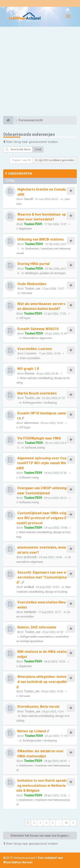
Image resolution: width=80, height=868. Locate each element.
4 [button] (46, 823)
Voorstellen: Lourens (35, 349)
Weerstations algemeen (37, 338)
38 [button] (66, 823)
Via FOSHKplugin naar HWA (39, 438)
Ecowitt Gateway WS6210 (38, 329)
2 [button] (34, 823)
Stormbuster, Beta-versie (38, 707)
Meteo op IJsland (32, 731)
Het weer (27, 293)
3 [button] (40, 823)
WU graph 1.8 (28, 369)
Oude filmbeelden (32, 284)
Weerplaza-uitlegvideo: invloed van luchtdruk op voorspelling (42, 682)
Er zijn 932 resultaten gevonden (55, 160)
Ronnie (30, 373)
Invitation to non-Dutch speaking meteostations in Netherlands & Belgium (41, 786)
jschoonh (30, 557)
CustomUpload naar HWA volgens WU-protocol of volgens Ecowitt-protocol (41, 518)
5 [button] (53, 823)
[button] (73, 823)
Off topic (25, 318)
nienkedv (30, 612)
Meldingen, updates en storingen (45, 273)
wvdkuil (29, 587)
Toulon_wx (32, 288)
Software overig (35, 448)
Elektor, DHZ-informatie (37, 627)
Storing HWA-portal (33, 264)
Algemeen (25, 229)
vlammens (31, 423)
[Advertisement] (40, 72)
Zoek (38, 149)
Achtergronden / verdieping (40, 403)
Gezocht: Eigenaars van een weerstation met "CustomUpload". (41, 577)
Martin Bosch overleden (37, 393)
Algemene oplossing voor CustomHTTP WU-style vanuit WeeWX (41, 463)
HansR (28, 199)
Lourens (31, 353)
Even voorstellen (30, 358)
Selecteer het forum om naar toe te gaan (40, 836)
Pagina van (21, 160)
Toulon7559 (33, 224)
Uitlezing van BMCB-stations (41, 239)
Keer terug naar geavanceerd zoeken (32, 142)
